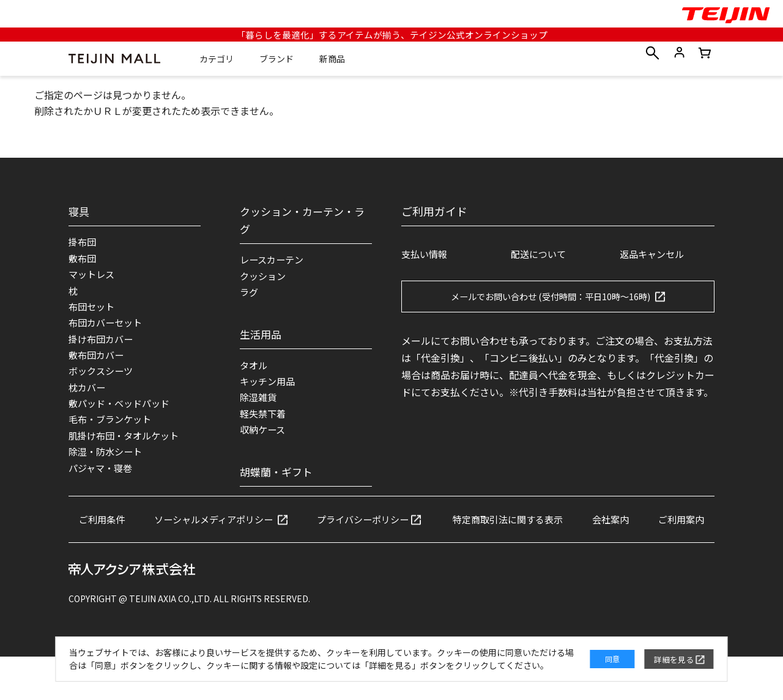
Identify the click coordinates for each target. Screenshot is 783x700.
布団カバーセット (108, 328)
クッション (264, 278)
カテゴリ (218, 60)
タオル (254, 369)
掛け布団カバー (103, 345)
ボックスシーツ (103, 380)
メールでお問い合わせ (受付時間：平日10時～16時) (551, 297)
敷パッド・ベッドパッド (122, 414)
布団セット (93, 311)
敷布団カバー (98, 363)
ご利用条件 (128, 534)
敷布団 (83, 260)
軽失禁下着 (264, 421)
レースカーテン (274, 260)
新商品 (334, 60)
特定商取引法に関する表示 (553, 534)
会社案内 (661, 534)
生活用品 (262, 337)
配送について (540, 254)
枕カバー (88, 397)
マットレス (93, 277)
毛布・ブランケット (113, 431)
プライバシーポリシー (401, 534)
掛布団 (83, 243)
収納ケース (264, 438)
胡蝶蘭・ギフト (278, 480)
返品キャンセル (654, 254)
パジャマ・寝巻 (102, 482)
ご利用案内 (391, 562)
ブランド (278, 60)
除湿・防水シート (108, 465)
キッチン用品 (269, 386)
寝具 (80, 211)
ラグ (250, 295)
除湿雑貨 (259, 403)
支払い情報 (426, 254)
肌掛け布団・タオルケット (127, 448)
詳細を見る (662, 652)
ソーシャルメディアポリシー (245, 534)
